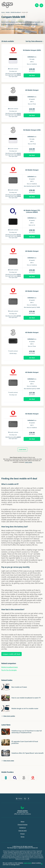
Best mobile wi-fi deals (19, 687)
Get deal (32, 75)
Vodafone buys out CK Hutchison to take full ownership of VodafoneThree (27, 732)
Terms (22, 837)
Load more (23, 449)
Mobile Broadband (16, 12)
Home (3, 12)
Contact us (22, 828)
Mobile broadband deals (10, 667)
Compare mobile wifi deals (11, 654)
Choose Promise (23, 825)
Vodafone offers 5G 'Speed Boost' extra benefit (27, 753)
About (22, 822)
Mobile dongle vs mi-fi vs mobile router (25, 708)
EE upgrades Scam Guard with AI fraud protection (25, 742)
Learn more (28, 462)
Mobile (8, 12)
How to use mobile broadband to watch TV (26, 698)
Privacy (23, 834)
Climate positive (22, 811)
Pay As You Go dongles (9, 670)
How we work (22, 831)
